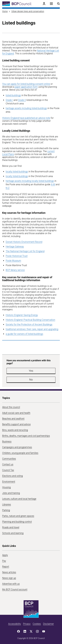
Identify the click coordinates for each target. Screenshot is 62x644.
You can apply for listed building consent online (26, 84)
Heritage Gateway (15, 247)
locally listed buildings (17, 172)
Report (6, 567)
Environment (9, 482)
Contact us (8, 464)
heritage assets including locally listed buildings (30, 181)
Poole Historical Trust (17, 256)
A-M (53, 184)
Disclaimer (48, 624)
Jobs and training (11, 493)
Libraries (7, 504)
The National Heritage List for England (25, 251)
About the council (11, 407)
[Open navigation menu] (51, 4)
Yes (31, 371)
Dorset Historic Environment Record (24, 242)
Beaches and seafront (13, 419)
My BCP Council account (15, 589)
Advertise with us (11, 584)
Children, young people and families (20, 453)
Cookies (37, 624)
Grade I (9, 100)
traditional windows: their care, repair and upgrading (32, 329)
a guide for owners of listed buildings (24, 334)
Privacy (27, 624)
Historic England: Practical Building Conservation (30, 320)
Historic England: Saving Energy (22, 315)
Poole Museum (13, 261)
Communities (9, 459)
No (31, 380)
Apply (5, 555)
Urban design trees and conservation (28, 11)
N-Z (8, 188)
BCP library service (15, 270)
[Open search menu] (58, 4)
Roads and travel (11, 527)
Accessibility (15, 624)
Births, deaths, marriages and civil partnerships (26, 436)
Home (5, 11)
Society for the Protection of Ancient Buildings (29, 324)
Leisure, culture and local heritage (19, 499)
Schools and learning (13, 533)
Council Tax (8, 470)
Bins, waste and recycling (15, 430)
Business (7, 441)
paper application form (26, 87)
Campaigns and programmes (17, 447)
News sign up (9, 578)
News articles (9, 572)
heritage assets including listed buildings (26, 108)
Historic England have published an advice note (26, 118)
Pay (4, 561)
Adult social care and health (16, 413)
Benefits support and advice (16, 424)
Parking (6, 510)
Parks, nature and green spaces (18, 516)
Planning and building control (17, 522)
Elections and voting (12, 476)
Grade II (22, 100)
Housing (6, 487)
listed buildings (13, 95)
